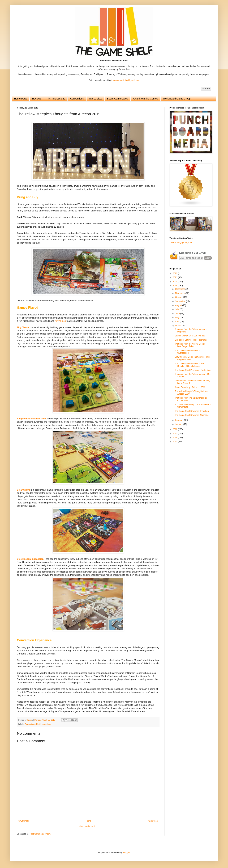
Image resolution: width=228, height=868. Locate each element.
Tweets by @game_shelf (181, 243)
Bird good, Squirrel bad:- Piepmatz (190, 340)
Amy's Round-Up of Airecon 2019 (190, 387)
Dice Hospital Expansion (30, 559)
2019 (175, 286)
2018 (175, 429)
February (180, 420)
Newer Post (23, 821)
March (178, 326)
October (179, 297)
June (178, 314)
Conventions (77, 99)
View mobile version (88, 826)
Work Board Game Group (177, 99)
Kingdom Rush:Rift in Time (32, 419)
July (177, 309)
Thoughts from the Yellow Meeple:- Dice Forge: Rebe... (191, 345)
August (179, 305)
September (180, 301)
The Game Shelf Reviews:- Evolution (192, 411)
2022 (175, 273)
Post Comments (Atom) (40, 834)
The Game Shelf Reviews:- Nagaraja (192, 415)
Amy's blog (60, 321)
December (180, 289)
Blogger (126, 853)
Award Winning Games (145, 99)
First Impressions (56, 99)
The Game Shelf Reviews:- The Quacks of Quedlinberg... (189, 365)
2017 (175, 433)
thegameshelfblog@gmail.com (126, 80)
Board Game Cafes (117, 99)
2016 (175, 437)
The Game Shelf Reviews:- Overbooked (187, 352)
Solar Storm (23, 490)
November (180, 293)
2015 (175, 441)
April (177, 322)
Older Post (153, 821)
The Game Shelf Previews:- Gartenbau (193, 370)
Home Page (21, 99)
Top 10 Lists (95, 99)
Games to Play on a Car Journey (190, 336)
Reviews (37, 99)
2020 (175, 282)
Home (88, 821)
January (179, 424)
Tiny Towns (23, 327)
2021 (175, 277)
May (177, 318)
